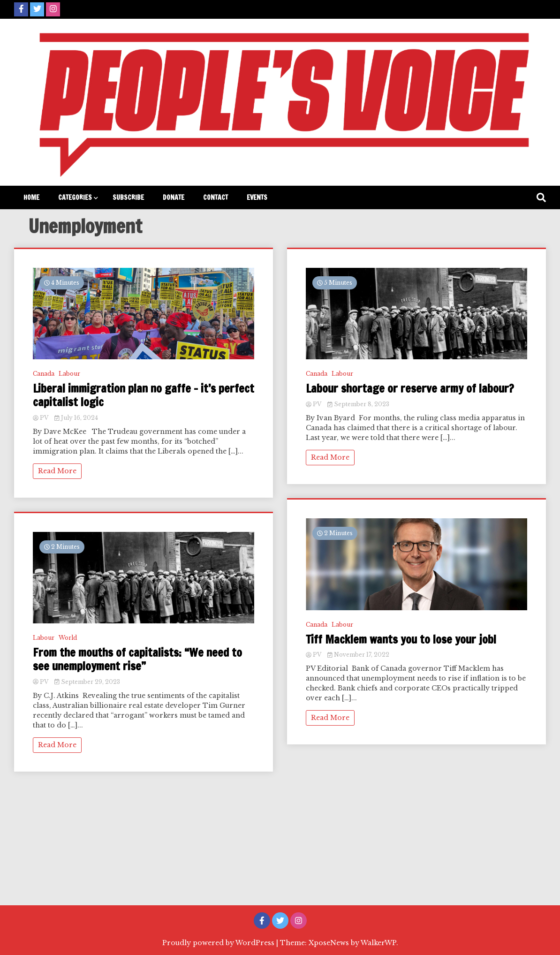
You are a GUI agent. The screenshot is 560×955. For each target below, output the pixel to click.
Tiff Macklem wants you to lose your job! (401, 640)
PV (41, 418)
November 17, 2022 (358, 655)
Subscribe (128, 197)
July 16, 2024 (76, 418)
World (68, 638)
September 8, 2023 (358, 404)
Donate (174, 197)
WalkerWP (378, 943)
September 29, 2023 (87, 682)
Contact (216, 197)
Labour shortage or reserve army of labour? (410, 389)
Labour (69, 374)
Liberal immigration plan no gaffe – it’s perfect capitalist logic (144, 395)
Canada (44, 374)
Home (31, 197)
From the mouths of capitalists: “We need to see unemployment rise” (137, 659)
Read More (57, 471)
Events (257, 197)
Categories (75, 197)
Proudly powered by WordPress (219, 943)
